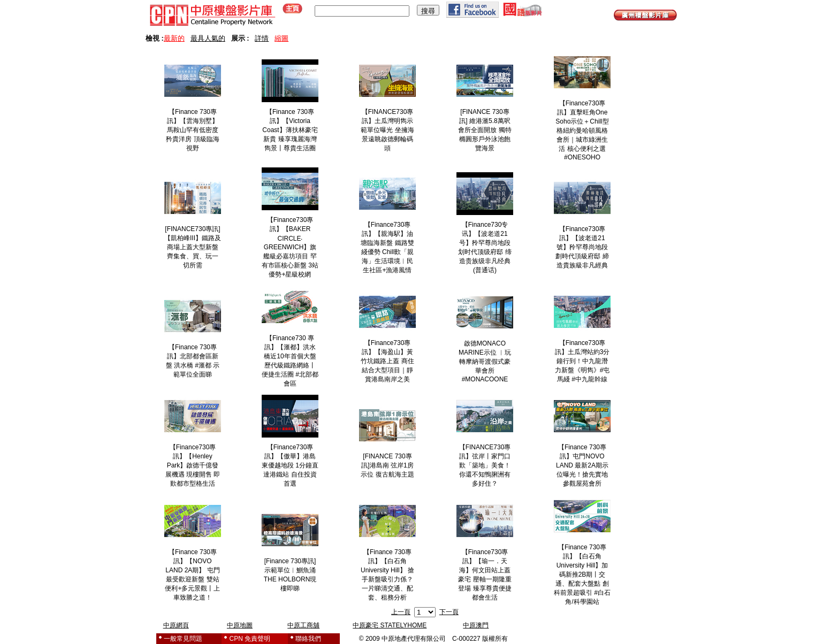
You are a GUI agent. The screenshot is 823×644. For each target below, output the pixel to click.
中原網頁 (176, 625)
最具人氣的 (208, 38)
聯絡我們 (308, 639)
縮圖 (281, 38)
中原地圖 (240, 625)
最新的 (174, 38)
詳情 (262, 38)
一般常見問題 (183, 639)
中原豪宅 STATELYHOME (390, 625)
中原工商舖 (303, 625)
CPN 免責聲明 (250, 639)
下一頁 (449, 612)
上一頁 (401, 612)
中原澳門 (476, 625)
